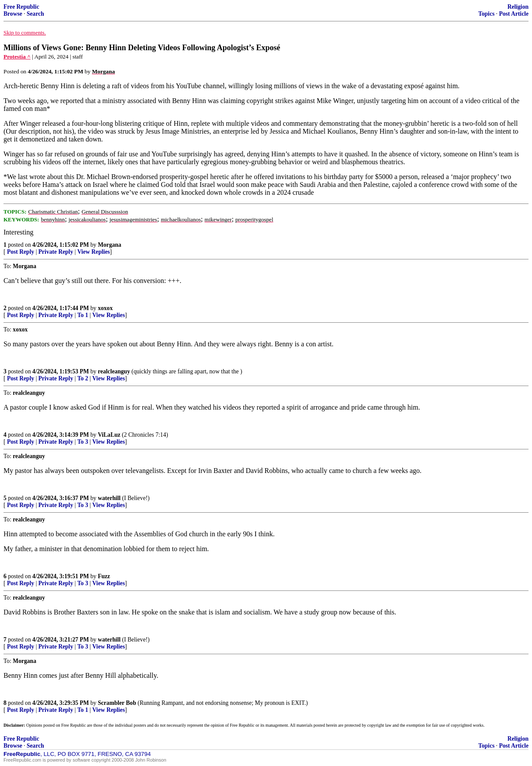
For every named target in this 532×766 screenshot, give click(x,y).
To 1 (83, 315)
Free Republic (21, 7)
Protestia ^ (17, 57)
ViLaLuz (109, 435)
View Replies (94, 252)
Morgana (110, 245)
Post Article (514, 14)
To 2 (83, 378)
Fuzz (104, 576)
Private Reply (56, 252)
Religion (518, 7)
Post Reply (21, 252)
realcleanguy (114, 371)
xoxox (105, 308)
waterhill (109, 498)
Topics (486, 14)
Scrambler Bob (117, 703)
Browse (13, 14)
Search (35, 14)
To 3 (83, 442)
